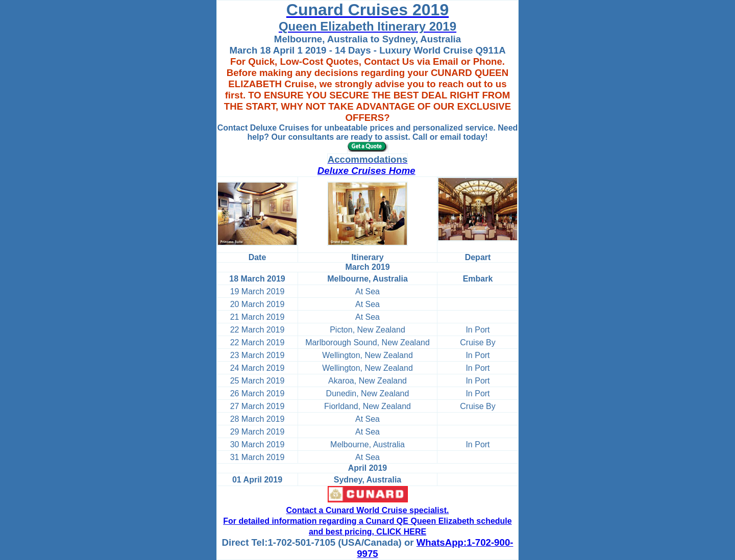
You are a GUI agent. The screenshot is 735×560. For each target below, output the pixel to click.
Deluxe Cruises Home (366, 171)
